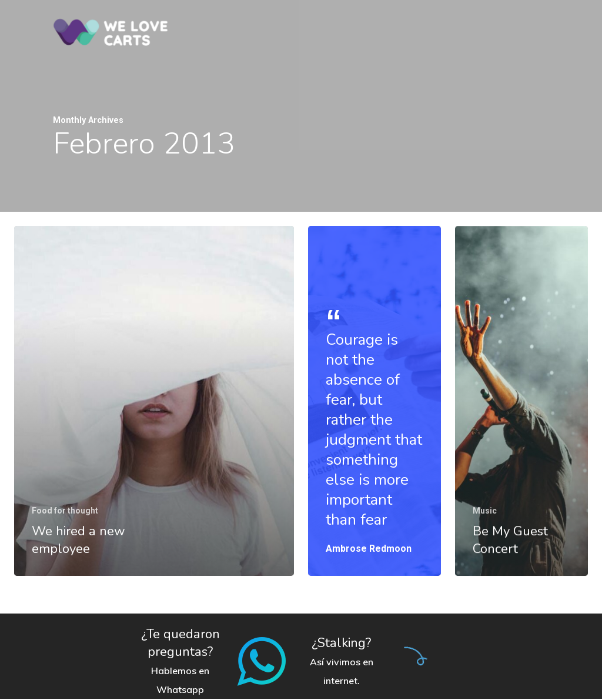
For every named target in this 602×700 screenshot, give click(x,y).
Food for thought (65, 511)
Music (485, 522)
